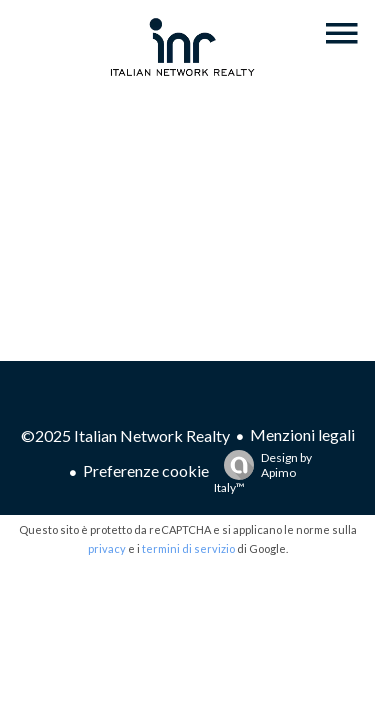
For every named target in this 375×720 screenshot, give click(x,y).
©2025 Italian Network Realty (125, 435)
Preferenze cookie (146, 470)
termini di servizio (188, 548)
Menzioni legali (302, 434)
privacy (107, 548)
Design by (263, 472)
